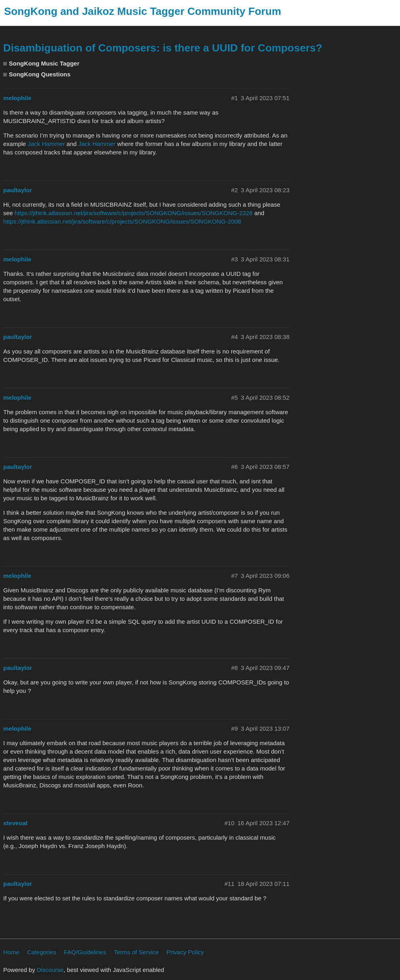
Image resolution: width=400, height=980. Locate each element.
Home (11, 952)
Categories (42, 952)
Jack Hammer (46, 144)
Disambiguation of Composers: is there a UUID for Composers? (163, 48)
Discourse (50, 970)
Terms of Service (136, 952)
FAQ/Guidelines (85, 952)
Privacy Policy (185, 952)
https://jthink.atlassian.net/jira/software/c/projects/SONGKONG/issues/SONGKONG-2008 (122, 221)
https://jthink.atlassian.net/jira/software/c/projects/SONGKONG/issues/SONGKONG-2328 (133, 213)
